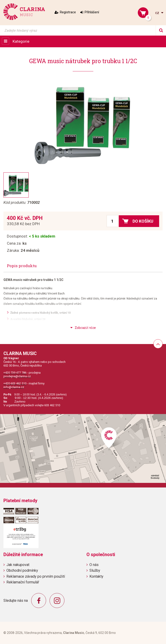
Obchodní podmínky (22, 570)
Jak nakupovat (18, 565)
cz (158, 13)
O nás (94, 565)
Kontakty (96, 576)
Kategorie (21, 41)
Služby (95, 570)
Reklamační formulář (23, 582)
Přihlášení (92, 12)
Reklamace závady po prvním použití (36, 576)
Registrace (68, 12)
